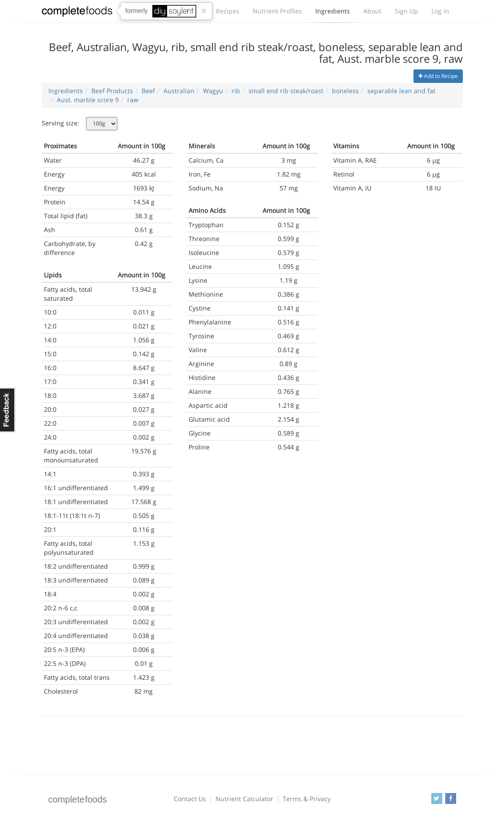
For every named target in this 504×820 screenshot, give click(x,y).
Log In (440, 11)
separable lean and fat (401, 91)
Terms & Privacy (307, 799)
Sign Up (406, 11)
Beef (148, 91)
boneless (345, 91)
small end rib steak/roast (286, 91)
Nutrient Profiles (277, 11)
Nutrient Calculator (244, 799)
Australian (179, 91)
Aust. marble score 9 (88, 100)
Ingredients (333, 13)
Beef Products (112, 91)
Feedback (8, 410)
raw (133, 100)
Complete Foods (77, 13)
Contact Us (190, 799)
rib (236, 91)
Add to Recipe (438, 76)
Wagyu (213, 91)
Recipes (228, 11)
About (372, 11)
